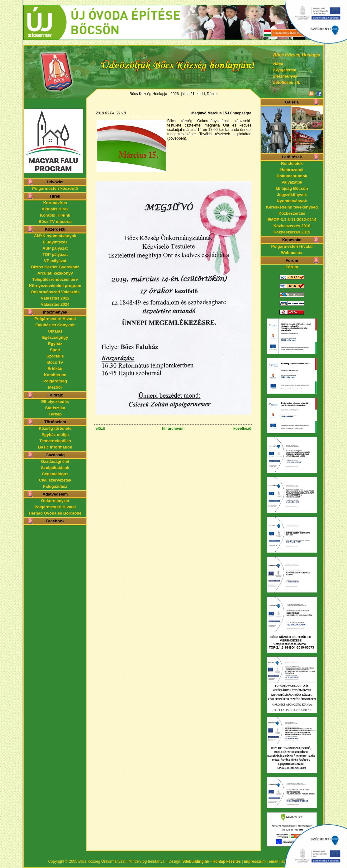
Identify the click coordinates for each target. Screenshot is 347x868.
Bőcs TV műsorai (55, 221)
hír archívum (173, 429)
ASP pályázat (55, 248)
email (274, 861)
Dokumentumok (292, 176)
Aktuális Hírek (55, 209)
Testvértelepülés (55, 441)
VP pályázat (55, 261)
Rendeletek (292, 163)
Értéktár (55, 369)
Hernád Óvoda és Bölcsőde (55, 513)
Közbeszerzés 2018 (292, 226)
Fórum (292, 267)
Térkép (55, 414)
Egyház (55, 344)
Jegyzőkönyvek (292, 195)
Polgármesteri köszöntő (55, 188)
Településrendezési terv (55, 279)
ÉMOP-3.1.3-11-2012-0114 (292, 220)
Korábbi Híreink (55, 215)
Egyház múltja (55, 435)
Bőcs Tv (55, 362)
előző (100, 429)
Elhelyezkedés (55, 402)
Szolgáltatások (55, 468)
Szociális (55, 356)
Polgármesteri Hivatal (55, 319)
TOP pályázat (55, 254)
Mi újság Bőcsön (292, 188)
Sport (55, 350)
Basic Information (55, 447)
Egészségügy (55, 337)
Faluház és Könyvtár (55, 325)
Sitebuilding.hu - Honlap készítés (212, 861)
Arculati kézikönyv (55, 273)
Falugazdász (55, 486)
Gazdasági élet (55, 461)
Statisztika (55, 408)
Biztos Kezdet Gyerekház (55, 267)
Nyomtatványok (292, 201)
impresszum (255, 861)
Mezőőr (55, 387)
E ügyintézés (55, 242)
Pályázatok (292, 182)
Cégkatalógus (55, 474)
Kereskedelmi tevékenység (292, 207)
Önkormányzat (55, 501)
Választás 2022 (55, 298)
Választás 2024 (55, 304)
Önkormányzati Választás (55, 292)
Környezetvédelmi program (55, 286)
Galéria (292, 102)
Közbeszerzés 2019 (292, 232)
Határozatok (292, 170)
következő (242, 429)
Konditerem (55, 375)
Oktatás (55, 331)
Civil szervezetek (55, 480)
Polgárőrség (55, 381)
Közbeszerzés (292, 213)
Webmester (292, 253)
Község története (55, 428)
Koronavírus (55, 203)
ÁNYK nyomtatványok (55, 236)
